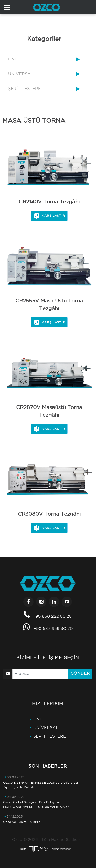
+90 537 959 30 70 (53, 628)
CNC (13, 59)
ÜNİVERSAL (21, 74)
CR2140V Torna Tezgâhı (49, 202)
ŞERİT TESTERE (25, 88)
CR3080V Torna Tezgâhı (49, 514)
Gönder (80, 673)
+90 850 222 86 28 (52, 616)
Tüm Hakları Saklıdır (61, 840)
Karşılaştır (49, 216)
